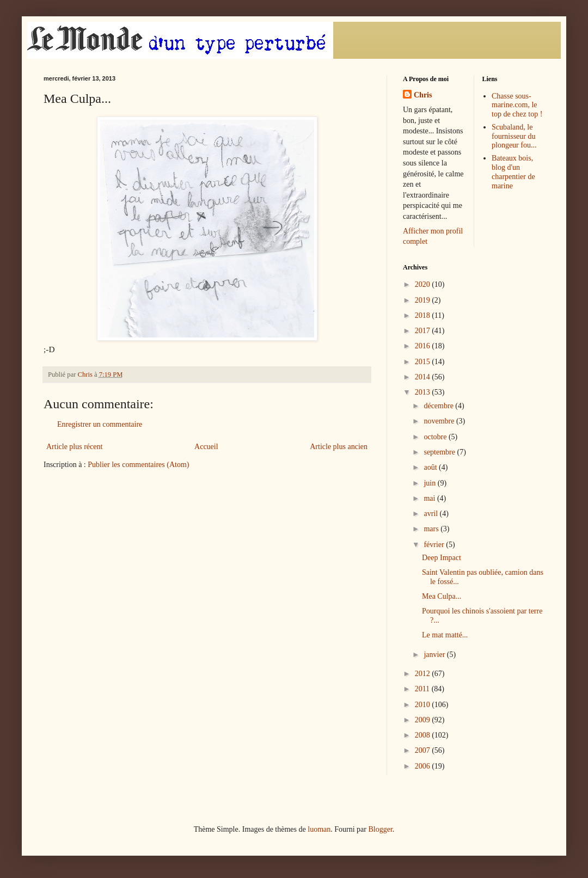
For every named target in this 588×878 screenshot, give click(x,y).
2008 (424, 735)
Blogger (380, 829)
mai (430, 498)
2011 (423, 689)
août (431, 467)
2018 (424, 315)
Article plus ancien (339, 447)
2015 (424, 362)
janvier (435, 655)
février (435, 545)
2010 (424, 705)
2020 (424, 284)
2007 (424, 750)
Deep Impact (442, 558)
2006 (424, 766)
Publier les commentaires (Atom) (138, 465)
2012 (424, 674)
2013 (424, 392)
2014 (424, 377)
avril (431, 514)
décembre (439, 406)
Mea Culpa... (442, 596)
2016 (424, 346)
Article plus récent (74, 447)
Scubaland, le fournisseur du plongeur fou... (514, 136)
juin (430, 483)
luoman (319, 829)
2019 (424, 300)
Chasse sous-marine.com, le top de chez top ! (517, 105)
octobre (436, 437)
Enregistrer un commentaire (100, 424)
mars (432, 529)
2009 (424, 720)
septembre (440, 452)
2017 (424, 331)
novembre (440, 421)
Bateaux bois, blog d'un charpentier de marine (513, 172)
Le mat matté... (445, 635)
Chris (423, 95)
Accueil (206, 447)
